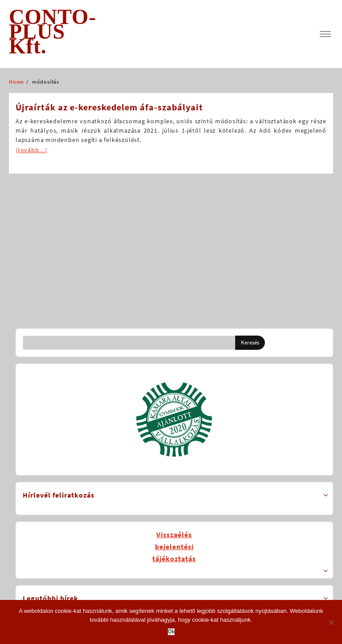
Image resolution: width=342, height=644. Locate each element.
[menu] (325, 34)
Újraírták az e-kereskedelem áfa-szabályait (109, 107)
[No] (331, 622)
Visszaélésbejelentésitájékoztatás (174, 547)
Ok (171, 632)
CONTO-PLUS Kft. (53, 31)
